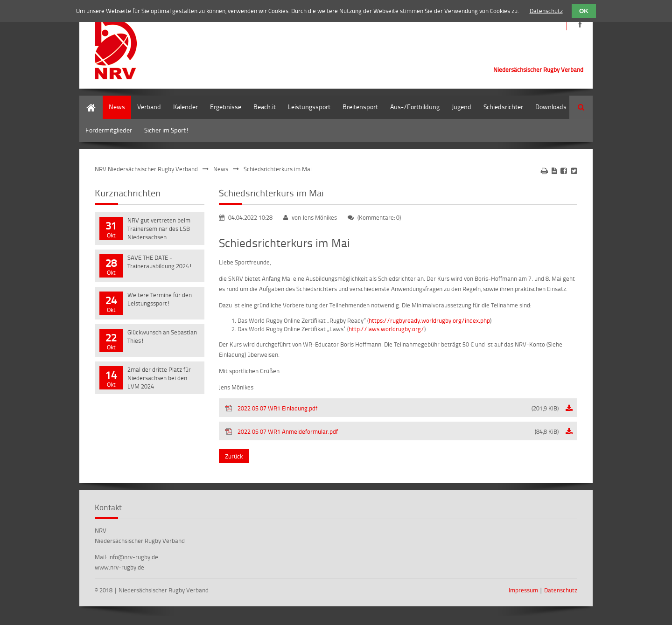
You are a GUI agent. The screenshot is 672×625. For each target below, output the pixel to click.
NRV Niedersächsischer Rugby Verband (146, 169)
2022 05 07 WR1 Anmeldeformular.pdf (398, 431)
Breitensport (360, 107)
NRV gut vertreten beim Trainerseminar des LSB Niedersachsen (159, 229)
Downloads (551, 107)
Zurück (234, 456)
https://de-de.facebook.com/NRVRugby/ (580, 24)
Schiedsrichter (503, 107)
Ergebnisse (226, 107)
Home (88, 100)
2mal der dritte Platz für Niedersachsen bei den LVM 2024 (159, 378)
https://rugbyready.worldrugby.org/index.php (429, 320)
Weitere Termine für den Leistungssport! (160, 299)
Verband (149, 107)
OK (584, 11)
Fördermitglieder (109, 130)
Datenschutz (561, 590)
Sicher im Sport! (167, 130)
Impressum (523, 590)
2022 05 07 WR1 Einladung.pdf (398, 408)
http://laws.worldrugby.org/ (386, 329)
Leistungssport (309, 107)
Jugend (462, 107)
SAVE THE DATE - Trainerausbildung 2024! (160, 262)
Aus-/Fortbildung (415, 107)
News (117, 107)
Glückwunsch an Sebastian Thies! (162, 336)
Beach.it (265, 107)
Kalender (185, 107)
